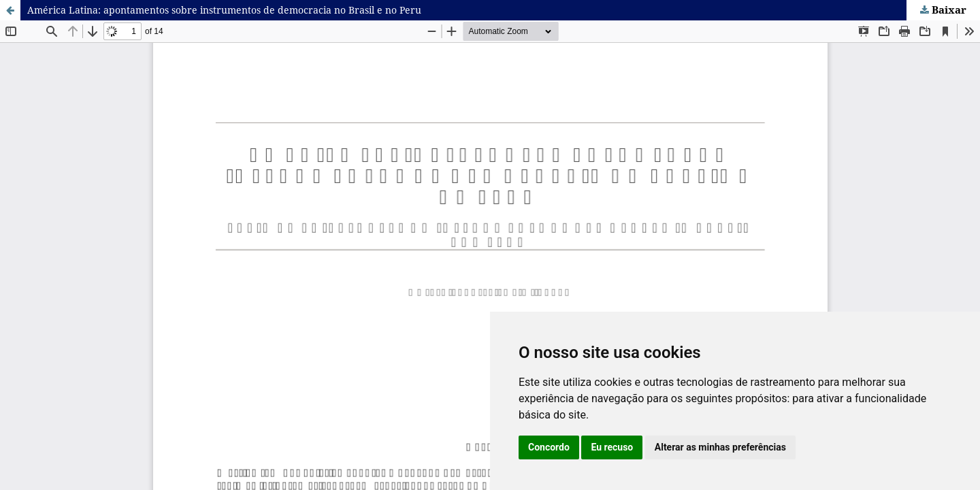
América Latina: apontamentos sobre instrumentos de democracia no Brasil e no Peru (224, 10)
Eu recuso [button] (612, 447)
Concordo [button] (549, 447)
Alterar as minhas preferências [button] (720, 447)
